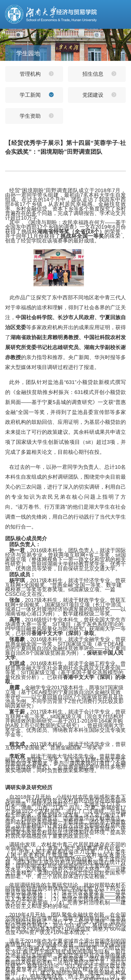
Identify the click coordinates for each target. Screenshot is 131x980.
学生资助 (30, 116)
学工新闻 (30, 95)
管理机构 (30, 74)
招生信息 (93, 74)
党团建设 (93, 95)
